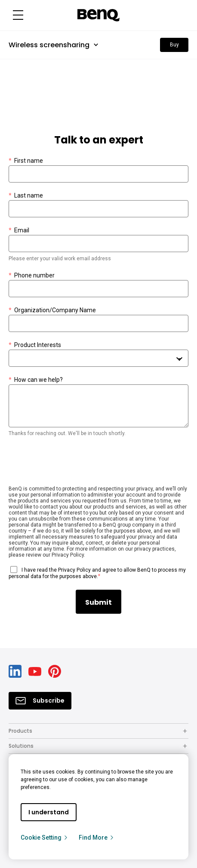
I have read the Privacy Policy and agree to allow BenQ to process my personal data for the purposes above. (97, 573)
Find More (97, 838)
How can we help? (36, 380)
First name (26, 161)
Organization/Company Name (52, 310)
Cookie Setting (45, 838)
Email (19, 230)
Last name (26, 196)
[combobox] (98, 358)
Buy (174, 45)
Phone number (32, 276)
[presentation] (74, 463)
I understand (49, 812)
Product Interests (35, 345)
